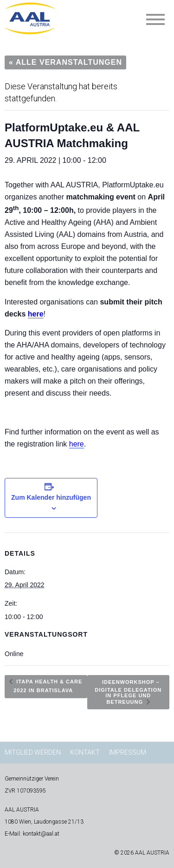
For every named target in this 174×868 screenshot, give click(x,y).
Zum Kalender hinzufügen (51, 497)
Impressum (128, 752)
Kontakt (85, 752)
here (36, 314)
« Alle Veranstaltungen (65, 62)
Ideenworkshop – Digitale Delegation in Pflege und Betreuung (128, 692)
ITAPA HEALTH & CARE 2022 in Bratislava (48, 686)
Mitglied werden (33, 752)
